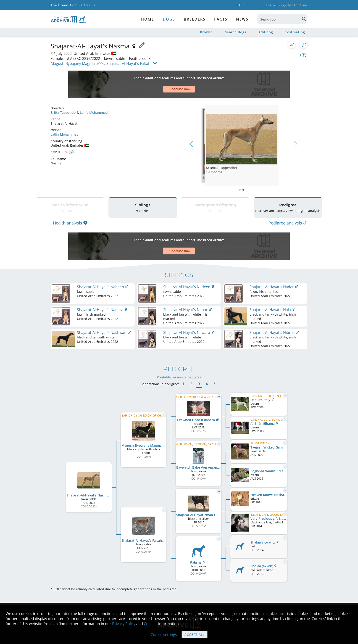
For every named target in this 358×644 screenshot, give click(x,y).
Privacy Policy (124, 624)
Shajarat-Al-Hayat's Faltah (128, 63)
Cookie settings (164, 635)
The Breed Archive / (68, 5)
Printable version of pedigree (179, 350)
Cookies (151, 624)
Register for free (293, 5)
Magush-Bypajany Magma (73, 63)
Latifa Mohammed (94, 96)
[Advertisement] (161, 76)
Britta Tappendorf (64, 96)
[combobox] (282, 19)
